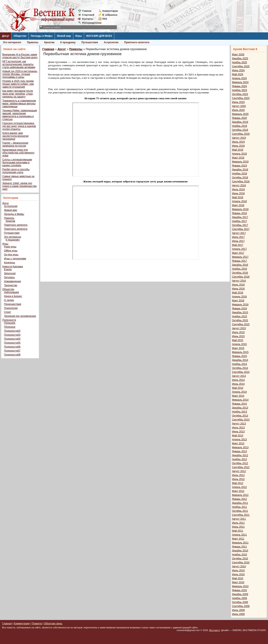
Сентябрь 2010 (241, 563)
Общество (20, 36)
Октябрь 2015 (240, 320)
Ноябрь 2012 (240, 459)
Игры (79, 36)
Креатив (49, 42)
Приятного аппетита (137, 42)
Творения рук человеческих (20, 316)
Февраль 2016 (240, 305)
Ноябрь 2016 (240, 269)
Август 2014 (239, 376)
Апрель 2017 (239, 249)
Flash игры (10, 247)
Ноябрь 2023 (240, 90)
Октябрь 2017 (240, 225)
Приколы (33, 42)
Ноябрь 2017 (240, 221)
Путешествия (90, 42)
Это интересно (12, 42)
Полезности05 (12, 343)
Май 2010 (238, 578)
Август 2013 (239, 424)
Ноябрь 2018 (240, 174)
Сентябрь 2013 (241, 420)
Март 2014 (238, 396)
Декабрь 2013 (240, 408)
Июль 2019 (238, 142)
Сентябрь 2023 (241, 98)
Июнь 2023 (238, 102)
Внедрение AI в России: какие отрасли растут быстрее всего (20, 56)
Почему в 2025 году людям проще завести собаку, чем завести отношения (18, 84)
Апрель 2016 (239, 297)
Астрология (111, 42)
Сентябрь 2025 (241, 66)
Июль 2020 (238, 110)
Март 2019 (238, 158)
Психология (11, 308)
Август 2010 (239, 567)
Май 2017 (238, 245)
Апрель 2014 (239, 392)
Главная (87, 11)
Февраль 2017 (240, 257)
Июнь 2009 (238, 614)
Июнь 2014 (238, 384)
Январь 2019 (239, 166)
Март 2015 (238, 348)
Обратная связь (53, 624)
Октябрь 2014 (240, 368)
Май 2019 (238, 150)
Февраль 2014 (240, 400)
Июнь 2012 (238, 479)
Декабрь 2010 (240, 551)
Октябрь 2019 (240, 130)
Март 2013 (238, 443)
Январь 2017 (239, 261)
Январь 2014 (239, 404)
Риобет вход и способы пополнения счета (16, 171)
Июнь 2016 (238, 289)
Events (8, 269)
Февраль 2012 (240, 495)
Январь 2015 (239, 356)
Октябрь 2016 (240, 273)
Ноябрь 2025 (240, 62)
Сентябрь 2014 (241, 372)
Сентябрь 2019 (241, 134)
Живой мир (64, 36)
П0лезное (10, 327)
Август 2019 (239, 138)
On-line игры (11, 255)
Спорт (8, 312)
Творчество (11, 285)
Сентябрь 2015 (241, 324)
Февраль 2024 (240, 82)
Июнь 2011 (238, 527)
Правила (37, 624)
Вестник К (215, 630)
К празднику (68, 42)
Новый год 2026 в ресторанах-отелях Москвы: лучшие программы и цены (20, 74)
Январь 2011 (239, 547)
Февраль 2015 (240, 352)
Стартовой (88, 15)
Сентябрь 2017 (241, 229)
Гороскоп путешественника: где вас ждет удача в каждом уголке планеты (19, 126)
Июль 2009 (238, 610)
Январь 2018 (239, 213)
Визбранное (110, 15)
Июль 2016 (238, 285)
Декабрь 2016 (240, 265)
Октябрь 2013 (240, 416)
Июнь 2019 (238, 146)
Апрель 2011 (239, 535)
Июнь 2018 (238, 193)
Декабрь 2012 (240, 455)
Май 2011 (238, 531)
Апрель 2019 (239, 154)
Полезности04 (12, 339)
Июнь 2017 (238, 241)
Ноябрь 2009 (240, 598)
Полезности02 (12, 331)
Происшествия (13, 304)
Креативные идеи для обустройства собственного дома (18, 153)
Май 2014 (238, 388)
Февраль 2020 (240, 114)
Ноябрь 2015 (240, 316)
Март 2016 (238, 301)
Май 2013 (238, 436)
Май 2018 (238, 197)
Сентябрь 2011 (241, 515)
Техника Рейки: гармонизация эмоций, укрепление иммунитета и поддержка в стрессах (20, 115)
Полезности (9, 320)
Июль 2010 (238, 570)
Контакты (88, 19)
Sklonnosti (10, 273)
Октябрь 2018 (240, 178)
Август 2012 (239, 471)
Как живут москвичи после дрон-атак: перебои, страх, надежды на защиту (18, 94)
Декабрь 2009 (240, 594)
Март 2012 (238, 491)
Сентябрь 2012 (241, 467)
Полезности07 (12, 351)
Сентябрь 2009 (241, 606)
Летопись (9, 277)
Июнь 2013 (238, 432)
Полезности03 (12, 335)
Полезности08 (12, 355)
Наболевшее (12, 292)
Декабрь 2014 (240, 360)
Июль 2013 (238, 428)
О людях (9, 300)
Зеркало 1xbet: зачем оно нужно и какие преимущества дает (19, 186)
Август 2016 (239, 281)
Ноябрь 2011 (240, 507)
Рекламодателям (90, 23)
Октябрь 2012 (240, 463)
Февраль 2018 (240, 209)
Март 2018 (238, 205)
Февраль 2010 (240, 586)
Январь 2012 (239, 499)
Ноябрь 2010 (240, 555)
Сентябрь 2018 (241, 182)
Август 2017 (239, 233)
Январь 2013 (239, 451)
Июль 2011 (238, 523)
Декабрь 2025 (240, 58)
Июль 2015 (238, 332)
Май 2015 (238, 340)
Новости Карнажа (13, 267)
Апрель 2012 (239, 487)
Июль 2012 (238, 475)
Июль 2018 (238, 189)
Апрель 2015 (239, 344)
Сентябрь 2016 (241, 277)
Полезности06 (12, 347)
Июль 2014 (238, 380)
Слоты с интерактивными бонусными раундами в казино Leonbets (17, 163)
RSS (105, 19)
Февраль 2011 (240, 543)
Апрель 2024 (239, 78)
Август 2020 (239, 106)
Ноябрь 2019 (240, 126)
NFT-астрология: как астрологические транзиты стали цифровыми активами (19, 64)
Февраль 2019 (240, 162)
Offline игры (11, 251)
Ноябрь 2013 (240, 412)
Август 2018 (239, 185)
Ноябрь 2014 (240, 364)
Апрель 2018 (239, 201)
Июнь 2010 (238, 574)
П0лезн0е (10, 323)
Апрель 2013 (239, 439)
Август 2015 (239, 328)
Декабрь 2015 (240, 312)
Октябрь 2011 (240, 511)
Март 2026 (238, 55)
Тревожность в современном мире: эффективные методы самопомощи (19, 104)
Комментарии (110, 11)
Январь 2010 (239, 590)
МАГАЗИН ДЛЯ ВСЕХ (99, 36)
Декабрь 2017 (240, 217)
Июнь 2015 (238, 336)
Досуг (6, 36)
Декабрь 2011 (240, 503)
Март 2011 (238, 539)
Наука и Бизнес (13, 296)
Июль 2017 (238, 237)
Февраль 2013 (240, 447)
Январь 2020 (239, 118)
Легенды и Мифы (42, 36)
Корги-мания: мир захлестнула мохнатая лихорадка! (15, 136)
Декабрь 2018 (240, 170)
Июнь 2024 (238, 70)
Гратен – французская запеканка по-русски (15, 144)
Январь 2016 (239, 309)
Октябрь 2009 (240, 602)
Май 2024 (238, 74)
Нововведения (12, 281)
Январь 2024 (239, 86)
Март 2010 (238, 582)
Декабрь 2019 (240, 122)
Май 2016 (238, 293)
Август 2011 (239, 519)
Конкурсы (10, 263)
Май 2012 (238, 483)
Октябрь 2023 (240, 94)
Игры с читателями (15, 259)
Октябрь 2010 (240, 559)
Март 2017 (238, 253)
